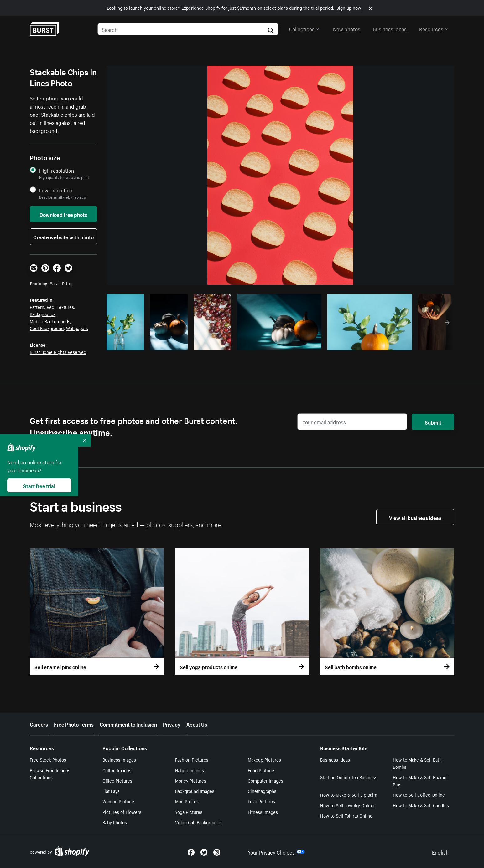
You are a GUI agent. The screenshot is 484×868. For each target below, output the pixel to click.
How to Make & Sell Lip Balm (349, 794)
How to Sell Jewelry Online (347, 805)
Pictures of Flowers (122, 812)
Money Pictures (191, 780)
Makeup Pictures (264, 759)
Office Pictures (117, 780)
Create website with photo (63, 237)
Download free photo (63, 214)
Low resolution (56, 190)
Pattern (37, 307)
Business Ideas (335, 759)
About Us (197, 724)
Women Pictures (119, 801)
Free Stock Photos (48, 759)
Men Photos (187, 801)
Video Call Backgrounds (199, 822)
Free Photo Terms (74, 724)
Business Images (119, 759)
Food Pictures (262, 770)
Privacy (172, 724)
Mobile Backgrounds (50, 321)
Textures (65, 307)
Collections (304, 28)
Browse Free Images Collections (50, 774)
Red (50, 307)
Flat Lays (111, 791)
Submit (433, 422)
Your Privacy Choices (276, 852)
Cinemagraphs (262, 791)
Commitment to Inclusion (128, 724)
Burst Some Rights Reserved (58, 352)
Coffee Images (117, 770)
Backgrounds (43, 314)
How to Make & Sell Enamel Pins (420, 781)
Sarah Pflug (61, 283)
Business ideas (390, 28)
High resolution (57, 170)
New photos (347, 28)
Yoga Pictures (189, 812)
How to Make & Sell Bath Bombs (417, 763)
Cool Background (47, 328)
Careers (39, 724)
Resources (434, 28)
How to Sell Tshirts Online (346, 815)
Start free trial (39, 485)
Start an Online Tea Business (349, 777)
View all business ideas (415, 517)
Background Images (195, 791)
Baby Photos (115, 822)
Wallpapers (77, 328)
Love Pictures (261, 801)
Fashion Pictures (192, 759)
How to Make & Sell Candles (421, 805)
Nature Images (190, 770)
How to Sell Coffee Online (419, 794)
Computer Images (265, 780)
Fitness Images (263, 812)
